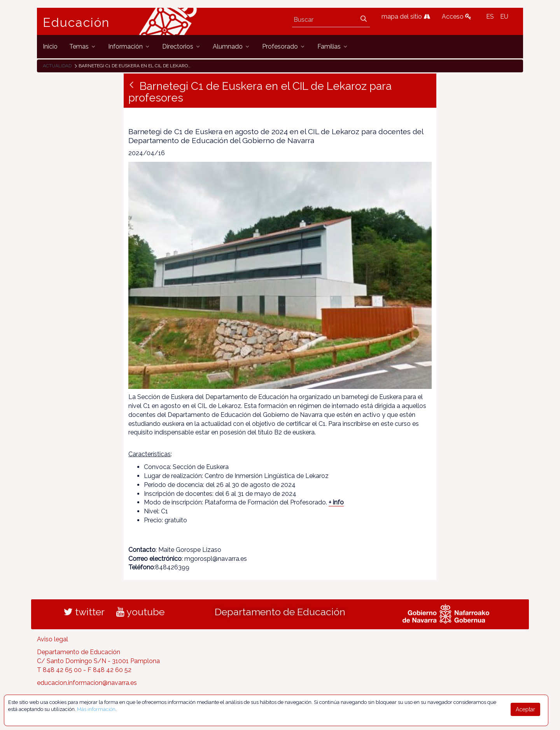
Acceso (457, 17)
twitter (84, 612)
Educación (76, 23)
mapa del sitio (406, 17)
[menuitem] (50, 46)
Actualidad (57, 66)
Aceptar (525, 709)
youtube (140, 612)
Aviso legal (52, 639)
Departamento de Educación (280, 612)
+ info (336, 502)
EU (504, 17)
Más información (96, 709)
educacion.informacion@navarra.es (87, 683)
